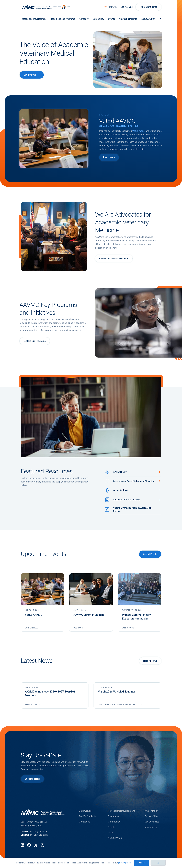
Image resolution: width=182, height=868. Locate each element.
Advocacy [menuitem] (84, 19)
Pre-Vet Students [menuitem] (148, 7)
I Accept (141, 863)
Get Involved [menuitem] (127, 7)
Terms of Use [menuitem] (151, 816)
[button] (160, 19)
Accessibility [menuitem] (151, 827)
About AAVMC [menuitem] (148, 19)
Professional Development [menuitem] (33, 19)
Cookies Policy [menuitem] (152, 822)
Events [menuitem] (112, 19)
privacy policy (124, 863)
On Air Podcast (121, 490)
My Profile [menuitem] (113, 7)
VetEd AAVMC (34, 615)
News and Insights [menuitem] (128, 19)
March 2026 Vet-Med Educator (117, 692)
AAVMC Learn (120, 472)
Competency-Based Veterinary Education (134, 481)
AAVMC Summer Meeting (89, 615)
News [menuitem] (111, 833)
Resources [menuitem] (114, 816)
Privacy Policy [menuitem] (151, 811)
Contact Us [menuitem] (85, 822)
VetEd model (139, 131)
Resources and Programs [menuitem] (63, 19)
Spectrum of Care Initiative (127, 500)
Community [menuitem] (98, 19)
